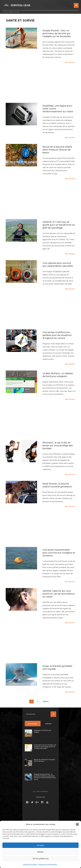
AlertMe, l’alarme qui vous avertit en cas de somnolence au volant (58, 606)
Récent (48, 737)
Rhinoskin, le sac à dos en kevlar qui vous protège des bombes (58, 457)
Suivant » (46, 714)
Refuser (40, 852)
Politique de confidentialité (48, 864)
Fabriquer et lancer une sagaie (43, 744)
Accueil (5, 12)
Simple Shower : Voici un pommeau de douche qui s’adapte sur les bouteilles (58, 33)
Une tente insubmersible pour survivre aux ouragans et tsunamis (59, 565)
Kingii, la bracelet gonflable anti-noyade (59, 680)
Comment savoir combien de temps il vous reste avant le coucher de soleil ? (45, 759)
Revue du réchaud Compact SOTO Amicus (44, 773)
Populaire (33, 737)
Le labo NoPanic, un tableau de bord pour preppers (55, 384)
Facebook (40, 810)
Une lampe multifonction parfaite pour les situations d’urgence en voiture (59, 343)
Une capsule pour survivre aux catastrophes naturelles (58, 270)
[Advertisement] (40, 83)
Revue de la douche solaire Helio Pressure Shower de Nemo (58, 153)
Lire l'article (70, 62)
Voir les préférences (40, 859)
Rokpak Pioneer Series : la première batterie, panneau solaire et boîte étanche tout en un (45, 790)
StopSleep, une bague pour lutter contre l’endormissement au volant (56, 110)
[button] (77, 824)
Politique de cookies (30, 864)
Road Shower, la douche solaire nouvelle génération (59, 497)
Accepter (40, 845)
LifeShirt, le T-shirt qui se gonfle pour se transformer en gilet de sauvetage (58, 229)
